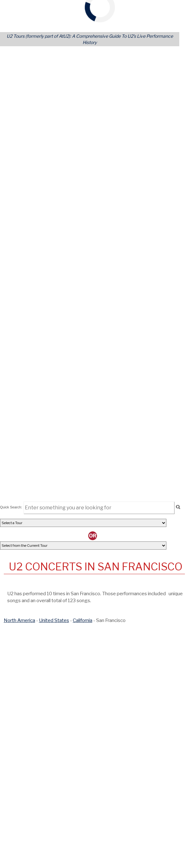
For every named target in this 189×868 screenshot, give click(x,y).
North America (19, 620)
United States (54, 620)
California (83, 620)
